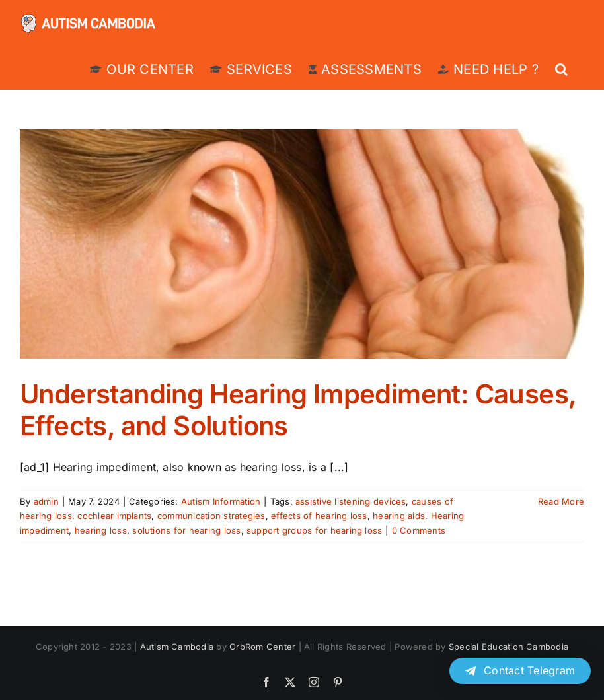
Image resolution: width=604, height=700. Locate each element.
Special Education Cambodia (509, 647)
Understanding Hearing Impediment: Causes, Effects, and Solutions (298, 410)
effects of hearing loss (319, 516)
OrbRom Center (262, 647)
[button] (561, 68)
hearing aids (399, 516)
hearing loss (101, 530)
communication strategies (211, 516)
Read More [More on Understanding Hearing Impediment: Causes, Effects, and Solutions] (561, 501)
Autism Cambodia (177, 647)
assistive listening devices (351, 501)
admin (46, 501)
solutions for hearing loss (186, 530)
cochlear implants (114, 516)
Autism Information (221, 501)
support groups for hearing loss (314, 530)
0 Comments (419, 530)
